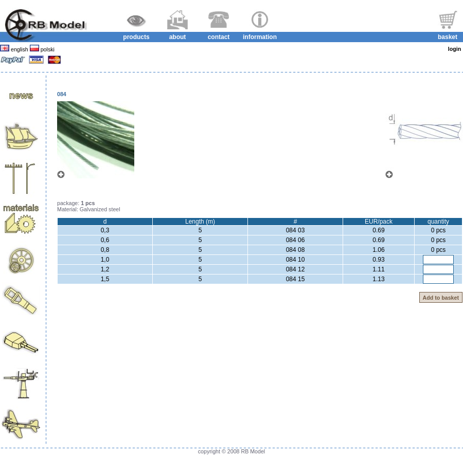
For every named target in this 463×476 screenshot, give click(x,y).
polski (47, 49)
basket (448, 37)
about (178, 37)
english (20, 49)
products (136, 37)
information (260, 37)
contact (219, 37)
